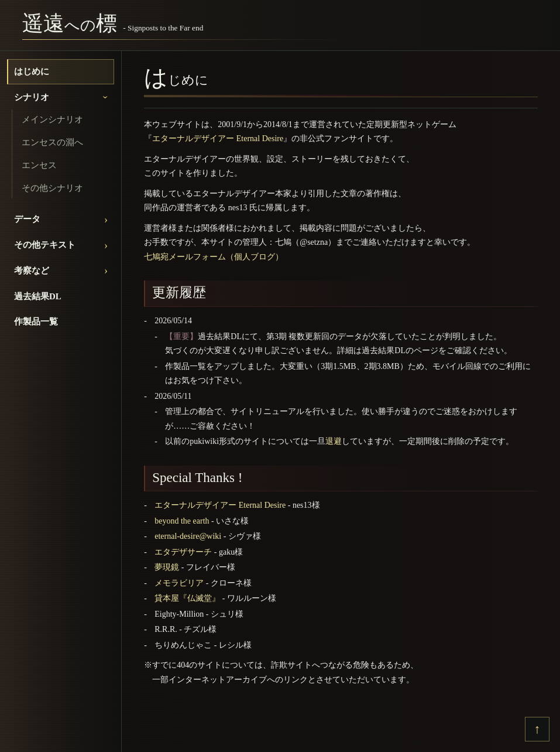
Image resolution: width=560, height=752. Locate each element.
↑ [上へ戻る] (537, 729)
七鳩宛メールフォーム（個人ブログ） (214, 257)
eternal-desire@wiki (188, 536)
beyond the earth (182, 521)
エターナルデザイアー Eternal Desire (218, 139)
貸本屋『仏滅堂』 (187, 598)
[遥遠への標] (113, 25)
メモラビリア (179, 583)
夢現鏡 (167, 567)
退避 (334, 441)
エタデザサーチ (183, 552)
